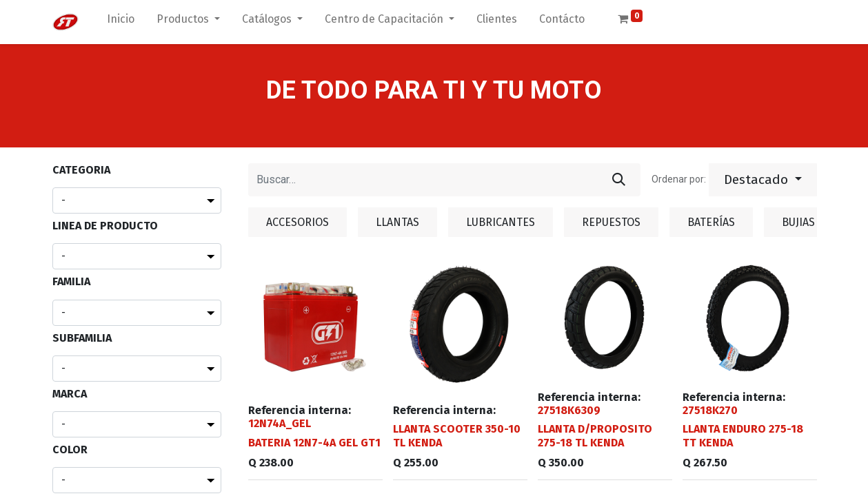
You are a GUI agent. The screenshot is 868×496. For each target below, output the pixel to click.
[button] (763, 180)
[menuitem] (121, 22)
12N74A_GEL (280, 423)
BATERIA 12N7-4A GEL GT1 (314, 443)
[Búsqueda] (619, 180)
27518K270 (710, 410)
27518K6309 (569, 410)
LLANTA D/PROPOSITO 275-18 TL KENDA (595, 435)
